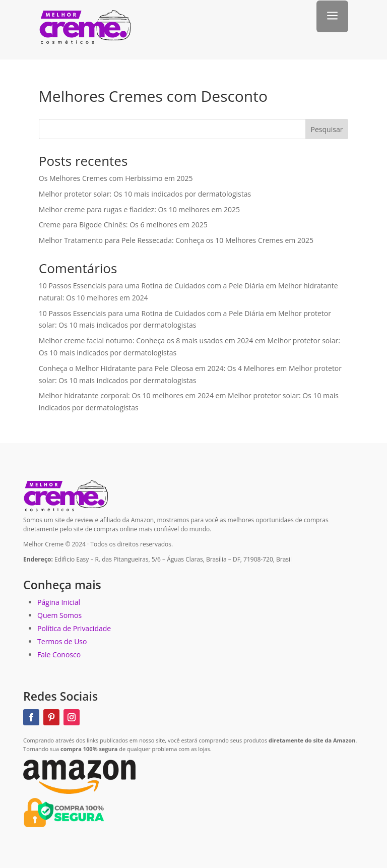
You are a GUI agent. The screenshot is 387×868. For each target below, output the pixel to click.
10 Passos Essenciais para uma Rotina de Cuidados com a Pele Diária (151, 286)
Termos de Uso (62, 641)
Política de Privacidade (74, 628)
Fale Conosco (59, 655)
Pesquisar (327, 129)
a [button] (332, 16)
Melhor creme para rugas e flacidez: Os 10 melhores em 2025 (139, 209)
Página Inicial (59, 602)
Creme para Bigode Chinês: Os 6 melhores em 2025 (123, 225)
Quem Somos (59, 615)
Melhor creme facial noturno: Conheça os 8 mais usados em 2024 (146, 340)
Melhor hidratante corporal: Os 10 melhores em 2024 (126, 395)
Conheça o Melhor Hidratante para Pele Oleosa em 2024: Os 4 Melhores (157, 368)
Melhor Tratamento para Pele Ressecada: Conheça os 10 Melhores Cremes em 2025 (176, 240)
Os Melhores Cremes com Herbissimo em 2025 (116, 178)
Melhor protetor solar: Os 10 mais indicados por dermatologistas (145, 194)
